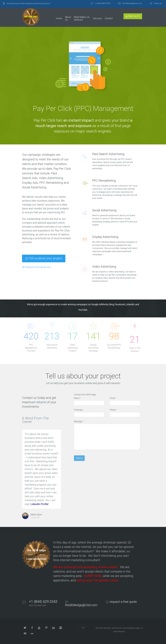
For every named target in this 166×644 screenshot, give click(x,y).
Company (78, 410)
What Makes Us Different (82, 18)
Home (59, 18)
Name (77, 398)
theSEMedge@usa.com (132, 3)
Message (79, 421)
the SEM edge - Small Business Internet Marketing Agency (121, 628)
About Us (68, 18)
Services (97, 18)
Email (113, 398)
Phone (113, 410)
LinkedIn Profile (39, 504)
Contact (109, 18)
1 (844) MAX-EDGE (103, 3)
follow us (158, 3)
